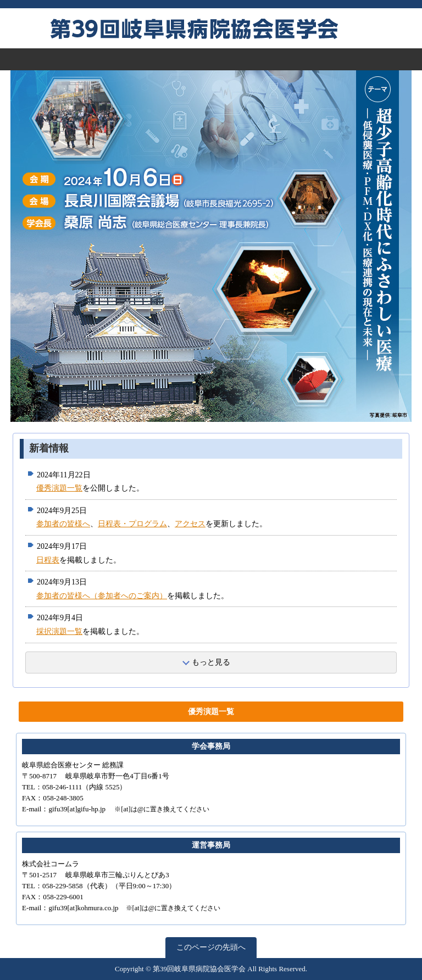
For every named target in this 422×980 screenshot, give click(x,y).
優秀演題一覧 (59, 488)
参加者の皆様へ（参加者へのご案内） (102, 596)
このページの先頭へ (211, 947)
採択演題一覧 (59, 631)
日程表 (48, 560)
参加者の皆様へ (63, 524)
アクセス (190, 524)
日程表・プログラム (132, 524)
